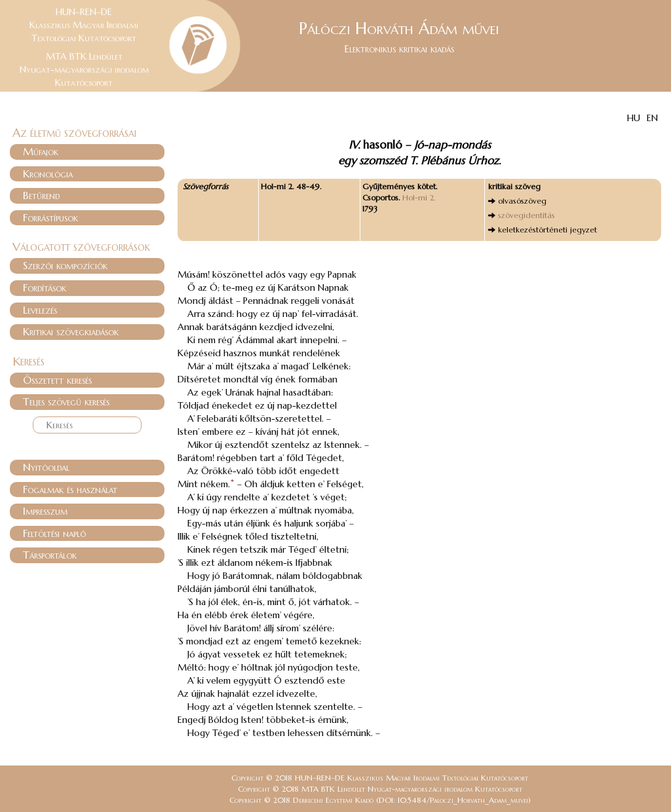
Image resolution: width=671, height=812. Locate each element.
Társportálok (50, 555)
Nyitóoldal (46, 467)
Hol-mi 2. (419, 197)
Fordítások (45, 287)
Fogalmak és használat (70, 489)
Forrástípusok (50, 217)
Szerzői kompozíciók (65, 265)
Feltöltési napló (54, 533)
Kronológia (48, 174)
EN (652, 118)
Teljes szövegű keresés (66, 401)
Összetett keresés (57, 380)
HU (634, 118)
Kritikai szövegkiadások (71, 331)
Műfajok (41, 151)
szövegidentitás (527, 215)
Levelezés (40, 310)
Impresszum (45, 511)
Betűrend (41, 195)
